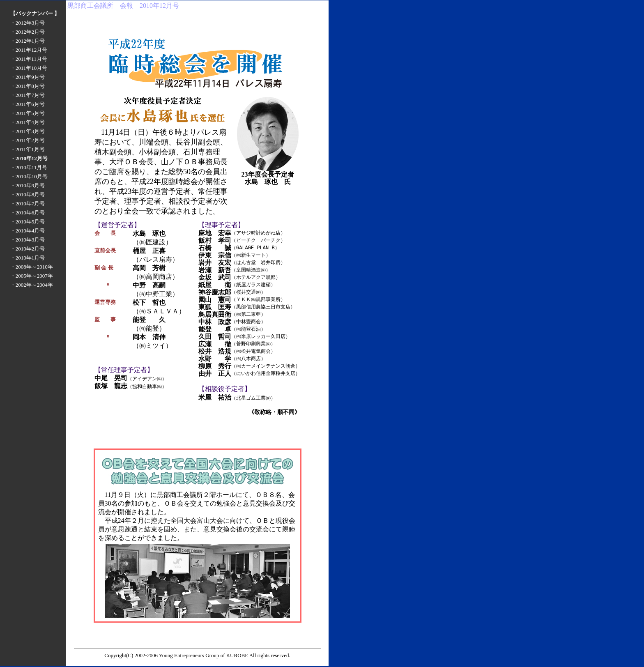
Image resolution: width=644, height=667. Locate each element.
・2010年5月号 (28, 222)
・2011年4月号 (28, 122)
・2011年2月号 (28, 140)
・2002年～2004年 (32, 285)
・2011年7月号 (28, 95)
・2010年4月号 (28, 231)
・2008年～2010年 (32, 267)
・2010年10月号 (29, 176)
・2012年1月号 (28, 41)
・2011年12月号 (29, 50)
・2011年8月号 (28, 86)
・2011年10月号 (29, 68)
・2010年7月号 (28, 204)
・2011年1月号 (28, 149)
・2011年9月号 (28, 77)
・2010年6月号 (28, 213)
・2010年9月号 (28, 185)
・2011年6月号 (28, 104)
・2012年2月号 (28, 32)
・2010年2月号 (28, 249)
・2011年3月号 (28, 131)
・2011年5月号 (28, 113)
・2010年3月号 (28, 240)
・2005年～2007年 (32, 276)
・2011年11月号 (29, 59)
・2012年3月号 (28, 23)
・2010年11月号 (29, 167)
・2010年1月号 (28, 258)
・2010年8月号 (28, 194)
